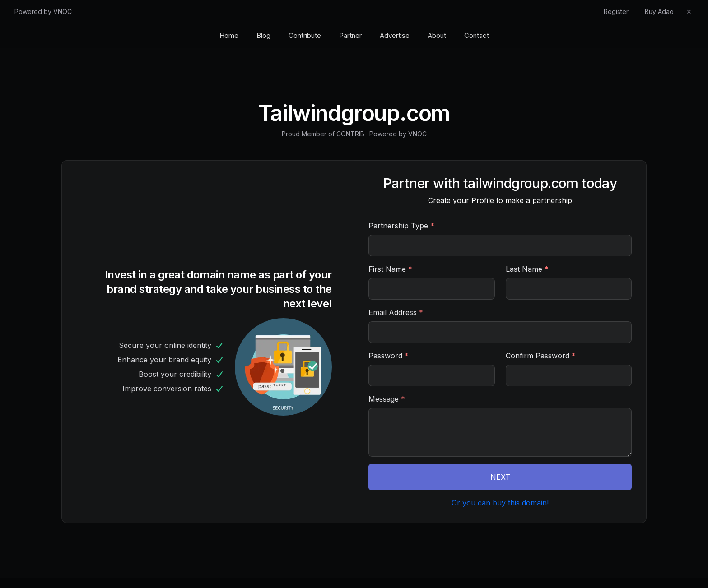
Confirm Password (541, 356)
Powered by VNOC (43, 12)
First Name (390, 269)
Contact (477, 35)
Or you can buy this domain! (500, 503)
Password (389, 356)
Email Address (396, 312)
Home (229, 35)
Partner (350, 35)
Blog (263, 35)
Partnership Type (401, 226)
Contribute (305, 35)
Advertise (395, 35)
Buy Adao (659, 12)
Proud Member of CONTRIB (323, 134)
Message (387, 399)
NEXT (500, 477)
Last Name (527, 269)
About (437, 35)
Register (616, 12)
